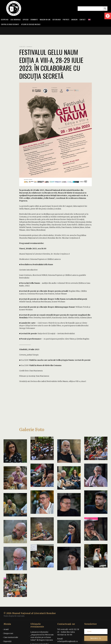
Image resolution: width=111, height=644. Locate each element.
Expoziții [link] (28, 20)
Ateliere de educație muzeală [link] (34, 25)
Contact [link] (89, 20)
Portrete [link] (71, 20)
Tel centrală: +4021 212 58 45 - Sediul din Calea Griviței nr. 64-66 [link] (68, 633)
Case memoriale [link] (17, 20)
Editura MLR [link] (61, 20)
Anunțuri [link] (80, 20)
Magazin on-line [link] (49, 20)
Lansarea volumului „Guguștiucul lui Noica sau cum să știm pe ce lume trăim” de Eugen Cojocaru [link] (42, 637)
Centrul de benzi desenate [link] (11, 25)
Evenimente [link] (37, 20)
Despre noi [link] (5, 20)
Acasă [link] (6, 630)
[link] (108, 16)
